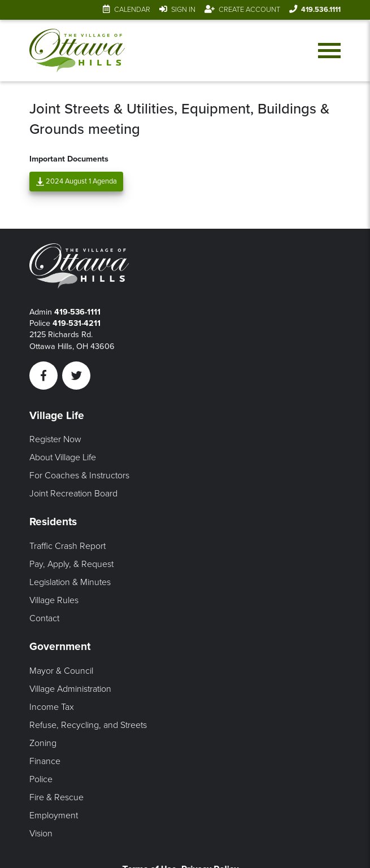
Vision (41, 834)
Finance (45, 761)
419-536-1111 (77, 312)
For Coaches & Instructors (79, 476)
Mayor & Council (61, 671)
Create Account (249, 10)
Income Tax (52, 707)
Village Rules (54, 600)
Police (41, 779)
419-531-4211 (77, 323)
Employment (54, 815)
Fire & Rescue (56, 797)
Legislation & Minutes (70, 582)
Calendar (132, 10)
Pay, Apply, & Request (71, 564)
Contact (44, 618)
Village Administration (70, 689)
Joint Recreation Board (73, 494)
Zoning (43, 743)
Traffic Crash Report (68, 546)
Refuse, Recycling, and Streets (88, 725)
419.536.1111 (321, 10)
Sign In (183, 10)
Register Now (55, 439)
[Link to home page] (77, 51)
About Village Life (63, 457)
